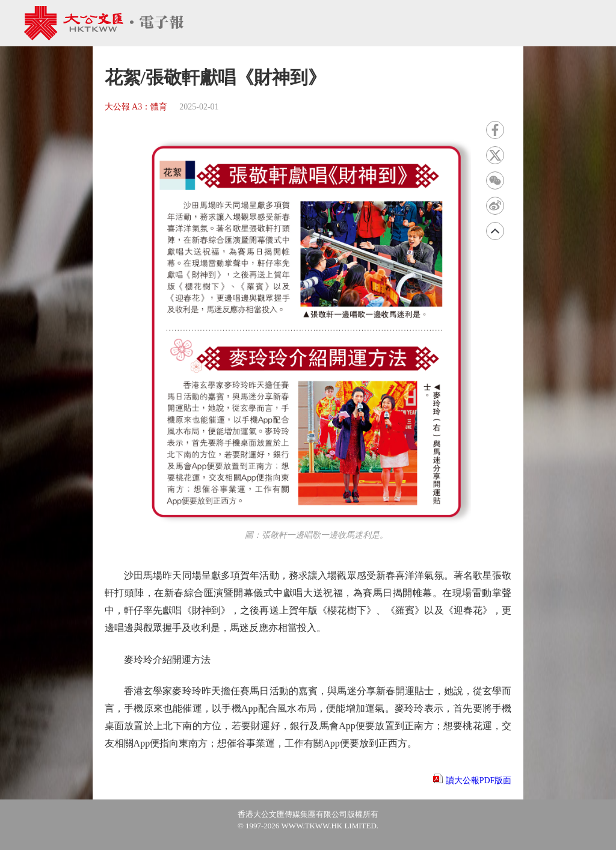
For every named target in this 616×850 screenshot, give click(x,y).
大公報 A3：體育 (136, 107)
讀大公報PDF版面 (479, 781)
